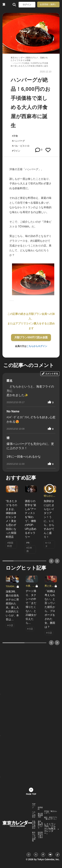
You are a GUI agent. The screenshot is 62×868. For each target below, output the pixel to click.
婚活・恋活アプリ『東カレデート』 (51, 818)
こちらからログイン (37, 346)
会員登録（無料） (48, 4)
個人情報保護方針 (40, 815)
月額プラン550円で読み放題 (31, 337)
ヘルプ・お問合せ (34, 814)
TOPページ (34, 806)
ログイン (27, 5)
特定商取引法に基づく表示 (40, 835)
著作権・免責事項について (40, 825)
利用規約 (40, 808)
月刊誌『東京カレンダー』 (51, 812)
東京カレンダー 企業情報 (34, 837)
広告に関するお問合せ (34, 825)
